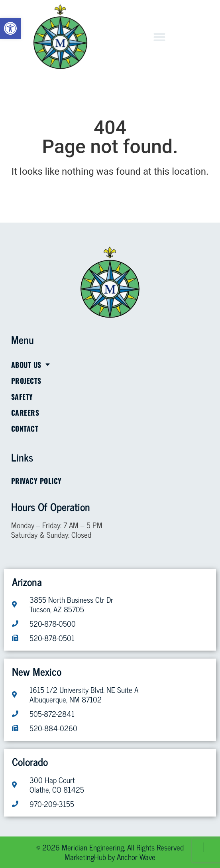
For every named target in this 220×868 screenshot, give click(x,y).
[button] (159, 37)
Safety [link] (22, 397)
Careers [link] (25, 412)
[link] (10, 28)
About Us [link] (31, 365)
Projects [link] (26, 381)
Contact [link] (25, 428)
